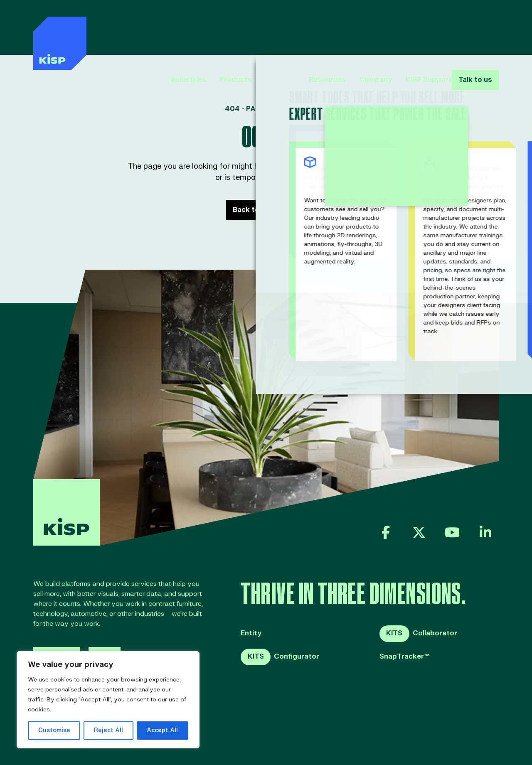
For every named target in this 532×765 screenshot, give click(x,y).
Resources (312, 28)
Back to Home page (266, 210)
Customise (54, 730)
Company (361, 28)
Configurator (280, 657)
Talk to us (474, 28)
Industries (174, 28)
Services (265, 28)
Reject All (108, 730)
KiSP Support (414, 28)
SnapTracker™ (405, 657)
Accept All (162, 730)
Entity (251, 633)
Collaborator (418, 634)
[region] (108, 700)
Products (221, 28)
